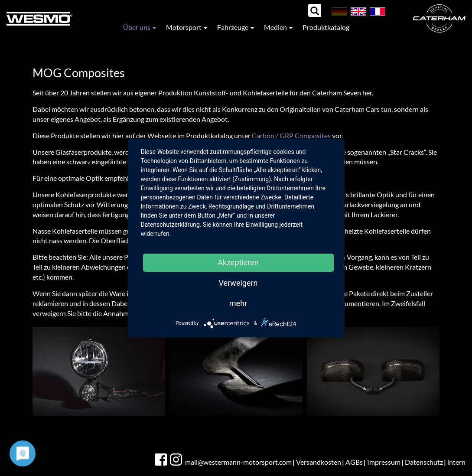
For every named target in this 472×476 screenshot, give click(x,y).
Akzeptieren (238, 262)
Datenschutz (424, 462)
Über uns (140, 27)
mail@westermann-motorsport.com (238, 462)
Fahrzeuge (236, 27)
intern (456, 462)
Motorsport (187, 27)
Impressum (384, 462)
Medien (278, 27)
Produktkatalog (326, 27)
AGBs (354, 462)
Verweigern (238, 283)
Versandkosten (319, 462)
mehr (238, 303)
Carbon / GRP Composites (291, 135)
